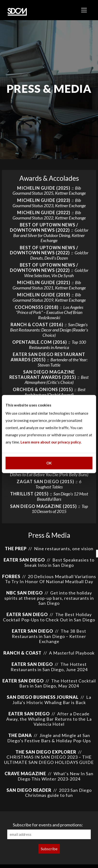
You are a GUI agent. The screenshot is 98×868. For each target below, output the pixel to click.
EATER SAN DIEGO (24, 560)
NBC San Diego (24, 593)
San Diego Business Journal (43, 697)
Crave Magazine (25, 774)
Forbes (11, 576)
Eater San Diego (27, 614)
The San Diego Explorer (46, 752)
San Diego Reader (29, 790)
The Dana (20, 735)
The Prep (16, 549)
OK (49, 463)
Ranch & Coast (22, 653)
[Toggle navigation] (84, 10)
